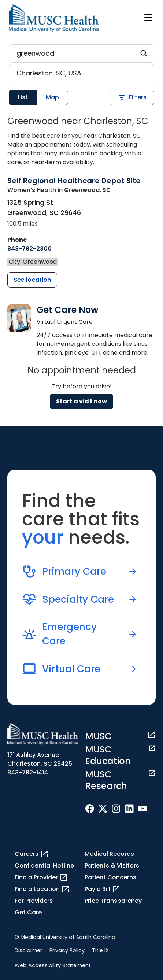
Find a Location (42, 889)
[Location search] (81, 73)
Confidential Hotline (44, 866)
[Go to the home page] (54, 18)
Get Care (28, 912)
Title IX (100, 950)
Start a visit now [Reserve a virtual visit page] (81, 401)
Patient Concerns (110, 877)
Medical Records (109, 854)
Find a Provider (41, 877)
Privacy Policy (67, 950)
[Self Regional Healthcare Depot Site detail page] (74, 185)
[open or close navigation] (148, 17)
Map (52, 97)
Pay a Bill (103, 889)
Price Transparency (113, 901)
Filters (132, 97)
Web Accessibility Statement (53, 965)
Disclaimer (28, 950)
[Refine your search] (81, 53)
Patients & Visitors (112, 866)
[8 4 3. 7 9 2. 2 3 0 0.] (29, 249)
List (23, 97)
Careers (32, 854)
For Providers (34, 901)
